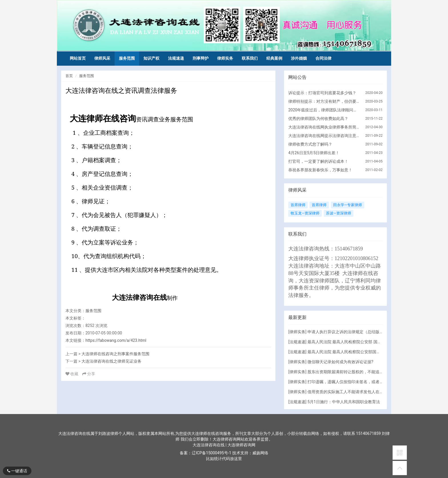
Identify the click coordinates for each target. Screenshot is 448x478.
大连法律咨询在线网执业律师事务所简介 (324, 127)
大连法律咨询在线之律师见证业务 (111, 361)
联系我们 (250, 58)
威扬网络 (260, 453)
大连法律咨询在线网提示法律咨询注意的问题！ (324, 136)
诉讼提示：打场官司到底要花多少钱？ (322, 93)
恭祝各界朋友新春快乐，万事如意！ (320, 170)
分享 (89, 374)
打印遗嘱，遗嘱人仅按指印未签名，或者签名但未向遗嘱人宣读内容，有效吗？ (377, 382)
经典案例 (274, 58)
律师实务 (225, 58)
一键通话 (17, 471)
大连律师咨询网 (241, 445)
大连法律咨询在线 (209, 445)
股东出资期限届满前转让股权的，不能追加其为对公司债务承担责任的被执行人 (377, 372)
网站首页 (78, 58)
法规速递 (176, 58)
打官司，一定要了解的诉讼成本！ (318, 161)
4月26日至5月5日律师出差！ (314, 153)
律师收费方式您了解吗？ (310, 144)
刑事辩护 (201, 58)
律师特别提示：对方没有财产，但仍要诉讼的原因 (324, 101)
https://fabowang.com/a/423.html (116, 340)
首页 (69, 76)
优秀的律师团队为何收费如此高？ (318, 119)
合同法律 (323, 58)
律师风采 (102, 58)
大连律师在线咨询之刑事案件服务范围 (115, 354)
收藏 (72, 374)
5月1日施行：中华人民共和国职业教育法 (344, 402)
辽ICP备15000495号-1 (211, 453)
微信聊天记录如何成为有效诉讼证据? (340, 362)
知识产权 (151, 58)
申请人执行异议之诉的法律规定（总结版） (345, 332)
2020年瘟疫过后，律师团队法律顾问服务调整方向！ (324, 110)
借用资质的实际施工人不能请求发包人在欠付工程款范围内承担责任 (367, 392)
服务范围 (127, 58)
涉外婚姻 (299, 58)
